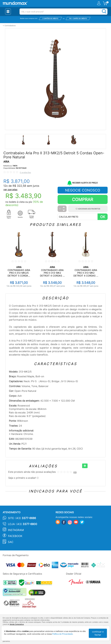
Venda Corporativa (17, 624)
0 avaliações (25, 172)
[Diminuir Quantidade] (64, 210)
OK (103, 217)
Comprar (83, 199)
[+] (85, 466)
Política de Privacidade (62, 634)
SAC (11, 542)
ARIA (6, 162)
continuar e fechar (98, 633)
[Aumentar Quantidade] (64, 208)
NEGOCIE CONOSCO (83, 190)
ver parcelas (10, 190)
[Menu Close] (8, 12)
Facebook (15, 536)
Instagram (16, 530)
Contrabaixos (10, 26)
